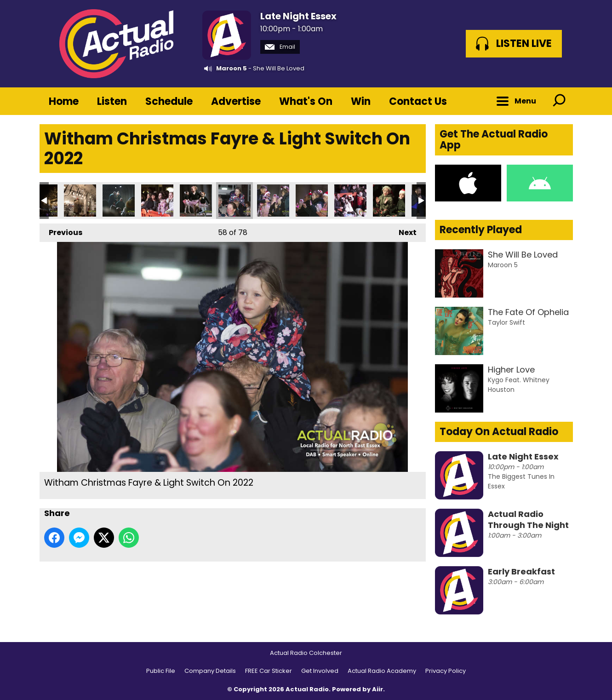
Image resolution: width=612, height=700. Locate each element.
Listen (112, 101)
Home (64, 101)
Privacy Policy (446, 671)
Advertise (236, 101)
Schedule (169, 101)
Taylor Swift (506, 322)
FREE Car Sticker (269, 671)
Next (403, 231)
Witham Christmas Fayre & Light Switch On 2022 (80, 201)
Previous (61, 231)
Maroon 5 (232, 68)
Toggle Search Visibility (559, 101)
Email (280, 47)
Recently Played (481, 230)
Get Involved (320, 671)
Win (361, 101)
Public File (161, 671)
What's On (306, 101)
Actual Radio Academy (382, 671)
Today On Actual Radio (499, 432)
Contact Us (418, 101)
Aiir (377, 689)
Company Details (210, 671)
